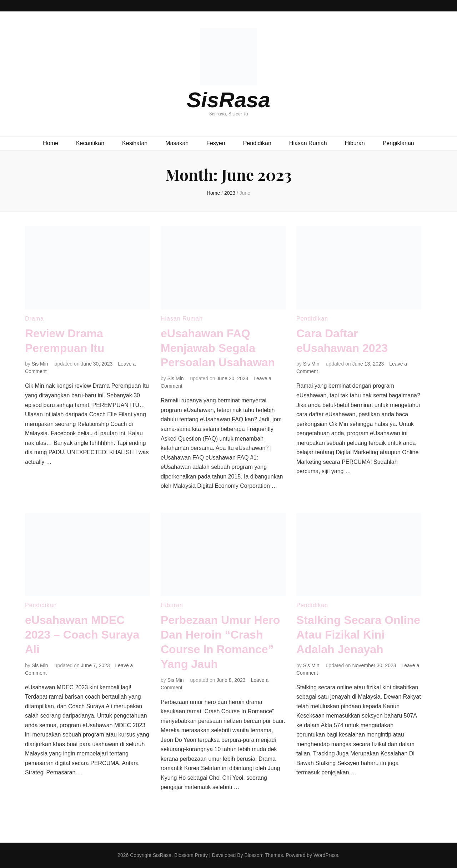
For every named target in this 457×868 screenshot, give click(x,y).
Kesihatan (135, 143)
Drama (34, 319)
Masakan (177, 143)
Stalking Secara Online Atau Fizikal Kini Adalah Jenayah (358, 635)
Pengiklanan (398, 143)
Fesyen (216, 143)
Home (51, 143)
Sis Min (40, 364)
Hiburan (355, 143)
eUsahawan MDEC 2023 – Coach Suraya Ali (82, 635)
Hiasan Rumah (308, 143)
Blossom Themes (263, 855)
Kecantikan (90, 143)
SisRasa (228, 100)
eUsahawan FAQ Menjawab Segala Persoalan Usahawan (218, 348)
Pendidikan (257, 143)
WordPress (326, 855)
